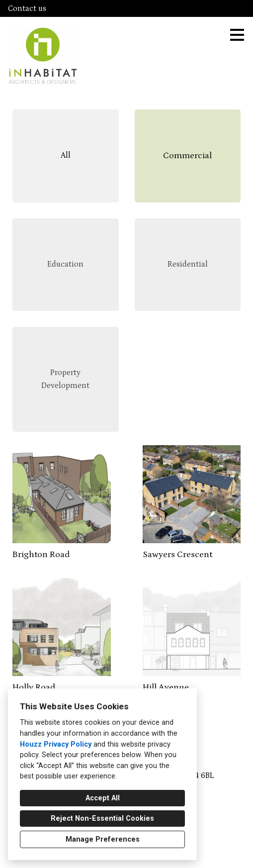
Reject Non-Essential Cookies (102, 819)
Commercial (187, 156)
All (66, 155)
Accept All (103, 798)
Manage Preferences (103, 839)
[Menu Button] (237, 35)
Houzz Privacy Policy (56, 744)
